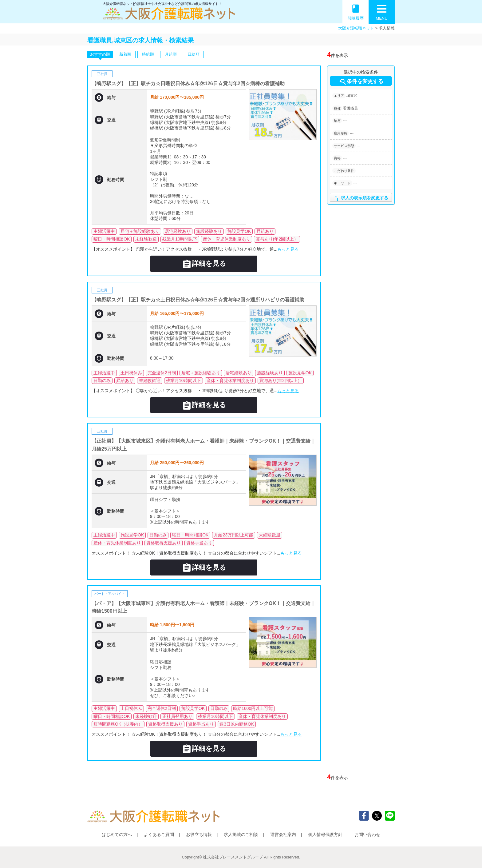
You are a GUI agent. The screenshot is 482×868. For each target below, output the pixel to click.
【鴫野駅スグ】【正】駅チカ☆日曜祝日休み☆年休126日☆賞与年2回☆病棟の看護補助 (188, 84)
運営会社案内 (283, 834)
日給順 (194, 54)
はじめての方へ (117, 834)
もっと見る (288, 249)
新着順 (125, 54)
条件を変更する (361, 82)
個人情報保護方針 (325, 834)
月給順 (171, 54)
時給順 (148, 54)
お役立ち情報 (199, 834)
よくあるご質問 (159, 834)
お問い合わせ (367, 834)
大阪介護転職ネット (356, 28)
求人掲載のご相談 (241, 834)
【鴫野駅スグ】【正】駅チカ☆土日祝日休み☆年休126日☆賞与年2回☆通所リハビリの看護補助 (198, 300)
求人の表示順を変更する (361, 199)
